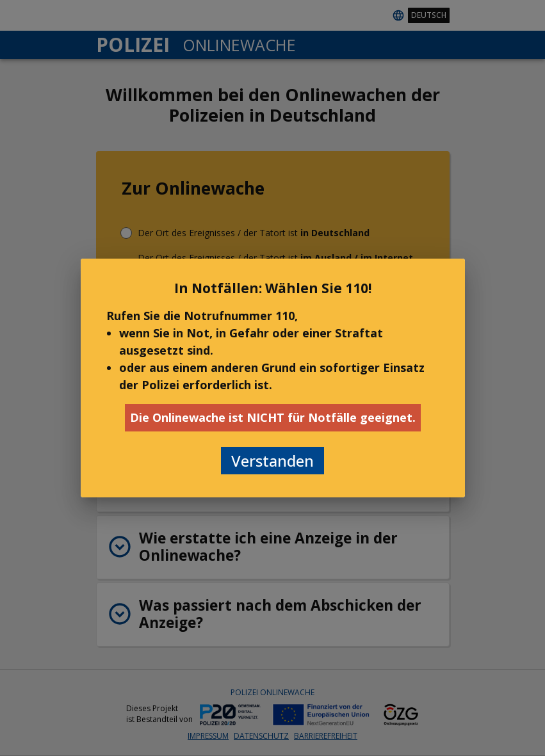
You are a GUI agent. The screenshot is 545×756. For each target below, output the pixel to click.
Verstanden (272, 461)
